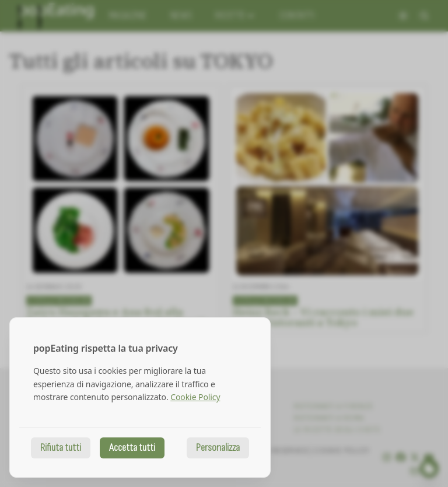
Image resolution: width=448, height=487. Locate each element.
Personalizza (218, 448)
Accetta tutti (132, 448)
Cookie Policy (195, 397)
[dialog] (140, 397)
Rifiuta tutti (61, 448)
